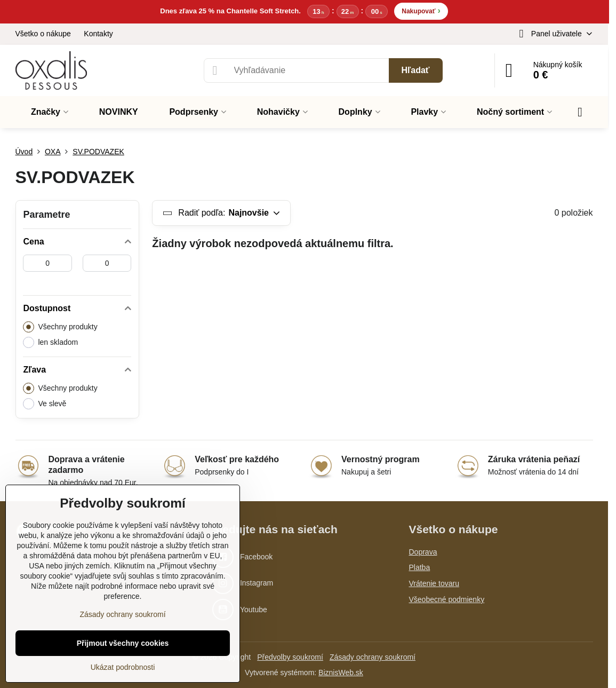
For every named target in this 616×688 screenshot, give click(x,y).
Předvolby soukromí (290, 657)
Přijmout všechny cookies (123, 643)
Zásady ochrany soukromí (373, 657)
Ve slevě (45, 404)
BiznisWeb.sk (341, 673)
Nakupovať (421, 10)
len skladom (50, 342)
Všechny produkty (60, 327)
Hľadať (416, 70)
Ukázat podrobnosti (123, 667)
